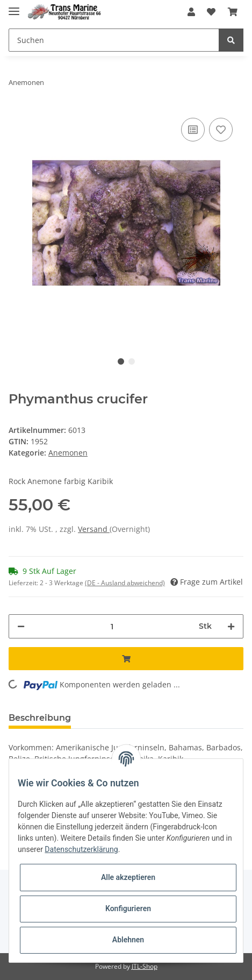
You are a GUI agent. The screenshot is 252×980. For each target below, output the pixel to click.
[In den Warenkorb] (126, 659)
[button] (191, 12)
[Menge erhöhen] (231, 626)
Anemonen (68, 453)
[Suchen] (114, 40)
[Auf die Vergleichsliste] (193, 130)
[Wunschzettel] (211, 12)
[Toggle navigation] (14, 7)
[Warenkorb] (233, 12)
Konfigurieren (128, 908)
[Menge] (112, 626)
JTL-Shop (145, 966)
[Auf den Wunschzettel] (221, 130)
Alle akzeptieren (128, 877)
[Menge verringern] (21, 626)
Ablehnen (128, 940)
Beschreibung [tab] (40, 718)
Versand (94, 529)
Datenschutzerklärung (81, 849)
